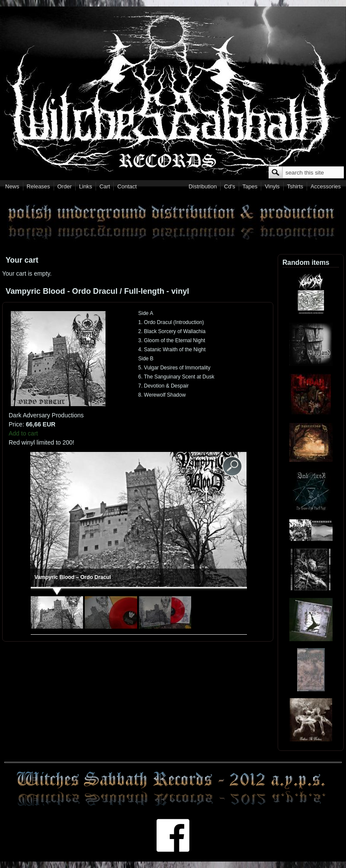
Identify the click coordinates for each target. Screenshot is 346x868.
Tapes (250, 186)
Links (86, 186)
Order (65, 186)
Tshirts (295, 186)
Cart (105, 186)
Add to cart (23, 433)
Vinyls (272, 186)
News (12, 186)
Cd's (230, 186)
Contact (127, 186)
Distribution (203, 186)
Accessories (326, 186)
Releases (38, 186)
